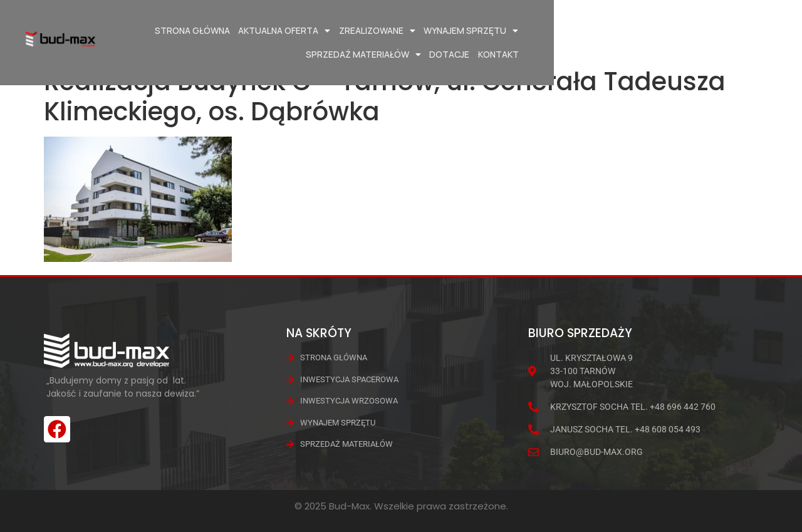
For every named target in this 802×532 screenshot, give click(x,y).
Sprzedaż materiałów (603, 31)
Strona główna (211, 30)
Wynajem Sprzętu (490, 31)
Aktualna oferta (303, 31)
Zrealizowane (395, 31)
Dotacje (689, 30)
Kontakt (738, 30)
